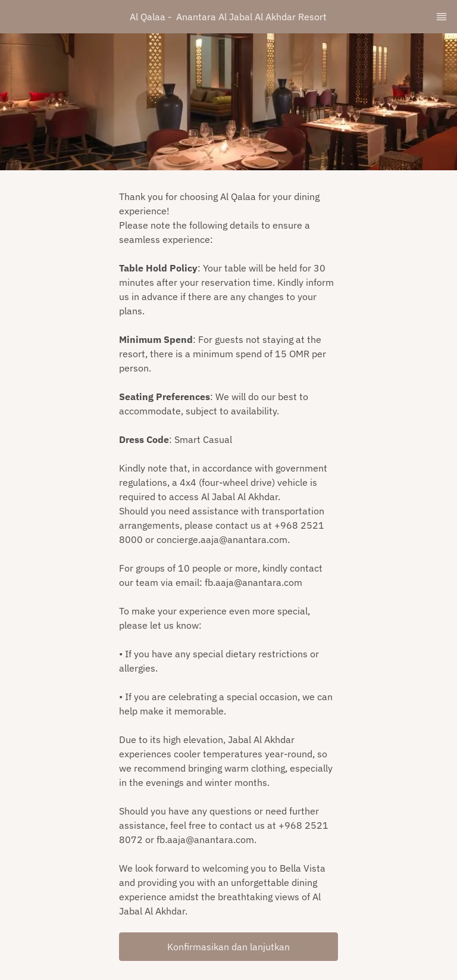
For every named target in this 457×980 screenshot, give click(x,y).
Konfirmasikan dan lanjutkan (228, 947)
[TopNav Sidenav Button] (442, 17)
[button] (228, 947)
